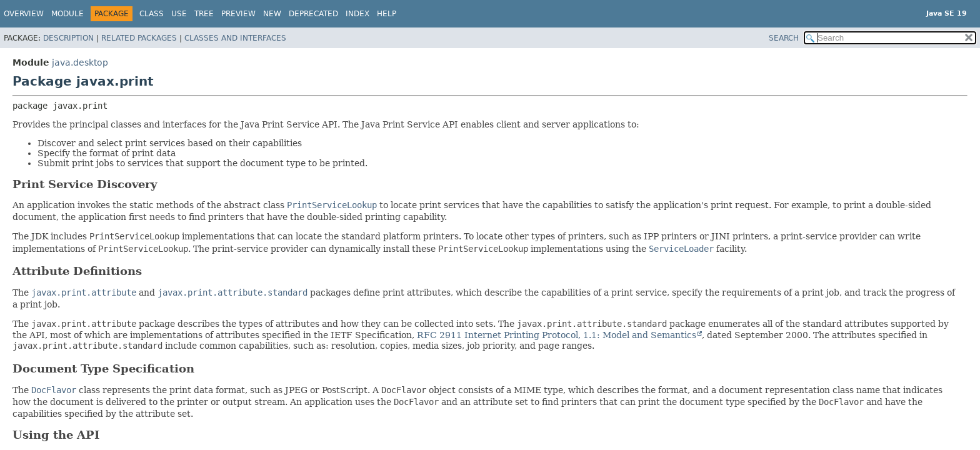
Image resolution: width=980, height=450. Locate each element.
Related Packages (139, 38)
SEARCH (784, 38)
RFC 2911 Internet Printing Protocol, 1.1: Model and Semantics (557, 335)
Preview (238, 14)
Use (179, 14)
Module (67, 14)
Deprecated (313, 14)
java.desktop (80, 62)
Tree (204, 14)
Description (68, 38)
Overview (24, 14)
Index (357, 14)
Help (387, 14)
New (272, 14)
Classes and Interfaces (235, 38)
